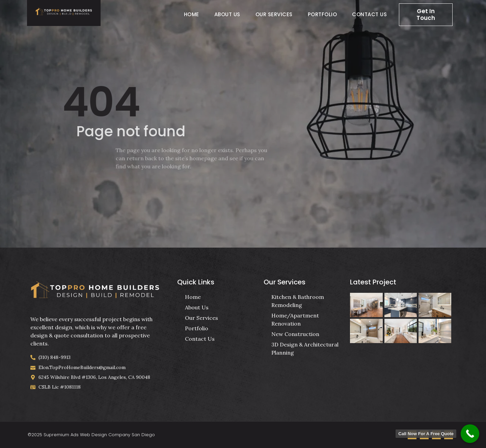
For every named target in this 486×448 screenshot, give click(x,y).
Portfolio (322, 14)
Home (192, 14)
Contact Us (369, 14)
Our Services (274, 14)
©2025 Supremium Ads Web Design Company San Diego (91, 435)
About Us (227, 14)
